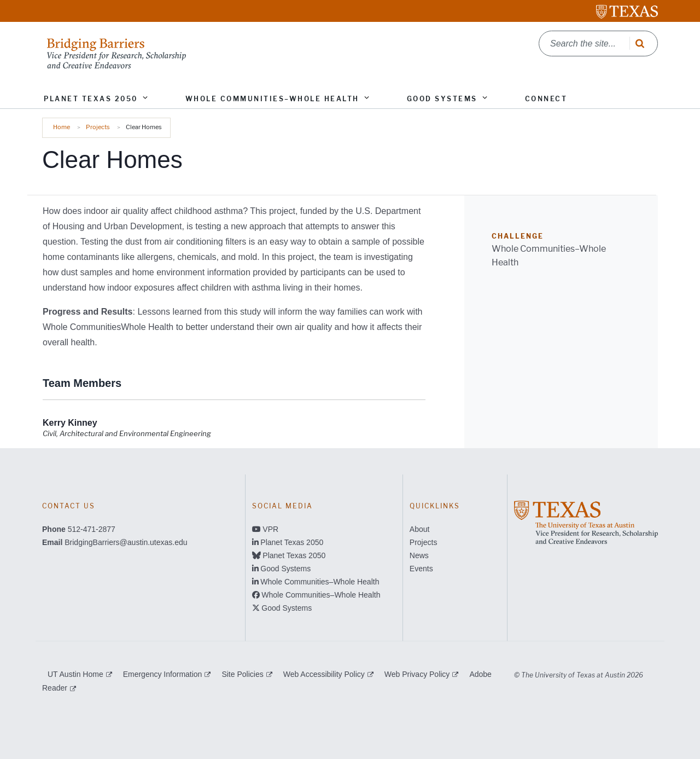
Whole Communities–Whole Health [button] (272, 99)
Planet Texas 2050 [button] (91, 99)
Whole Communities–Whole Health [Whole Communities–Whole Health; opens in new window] (320, 582)
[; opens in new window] (586, 522)
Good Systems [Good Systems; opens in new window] (285, 569)
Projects (98, 127)
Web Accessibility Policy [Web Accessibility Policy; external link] (324, 674)
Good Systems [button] (442, 99)
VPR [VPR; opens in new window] (270, 529)
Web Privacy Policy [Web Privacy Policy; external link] (417, 674)
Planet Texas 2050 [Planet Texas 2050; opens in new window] (292, 542)
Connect (546, 99)
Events (421, 569)
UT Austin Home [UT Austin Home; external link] (75, 674)
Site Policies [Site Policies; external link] (242, 674)
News (419, 555)
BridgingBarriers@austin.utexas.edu (126, 542)
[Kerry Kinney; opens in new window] (70, 423)
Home (62, 127)
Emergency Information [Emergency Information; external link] (163, 674)
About (420, 529)
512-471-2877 (92, 529)
